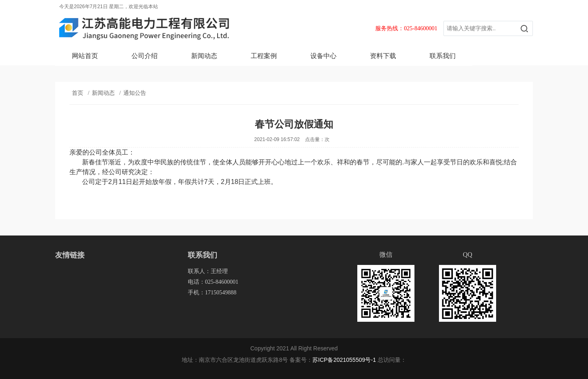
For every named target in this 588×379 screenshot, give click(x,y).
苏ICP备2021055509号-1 (344, 360)
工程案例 (264, 56)
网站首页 (85, 56)
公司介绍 (145, 56)
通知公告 (135, 93)
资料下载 (383, 56)
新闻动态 (204, 56)
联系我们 (443, 56)
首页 (78, 93)
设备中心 (323, 56)
